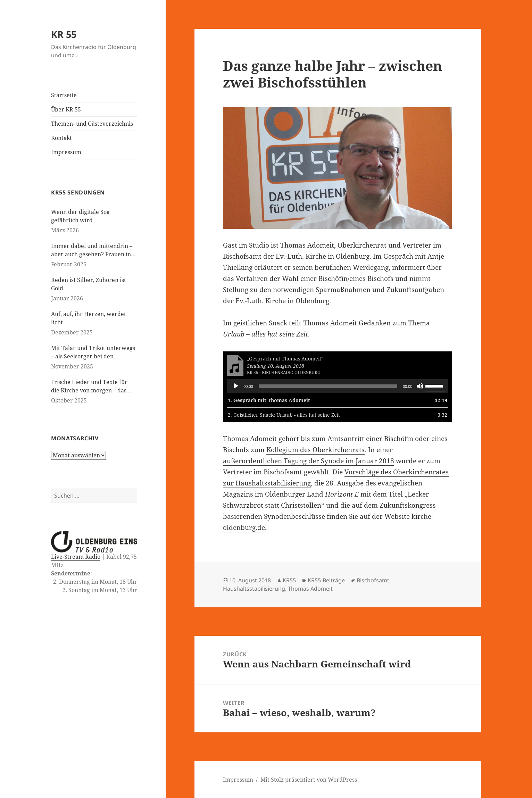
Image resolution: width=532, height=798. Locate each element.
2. (284, 415)
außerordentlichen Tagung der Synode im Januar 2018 (309, 461)
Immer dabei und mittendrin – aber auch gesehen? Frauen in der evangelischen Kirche (92, 250)
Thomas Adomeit (310, 589)
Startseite (64, 95)
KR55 (289, 580)
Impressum (66, 152)
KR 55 (64, 34)
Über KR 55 (66, 109)
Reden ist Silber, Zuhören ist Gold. (89, 284)
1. (269, 400)
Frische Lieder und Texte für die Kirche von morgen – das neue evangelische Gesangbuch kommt (92, 386)
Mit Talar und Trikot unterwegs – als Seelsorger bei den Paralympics (93, 352)
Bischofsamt (373, 580)
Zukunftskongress (408, 505)
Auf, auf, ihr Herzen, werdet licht (89, 318)
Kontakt (61, 138)
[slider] (328, 386)
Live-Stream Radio (76, 557)
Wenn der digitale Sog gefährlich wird (80, 216)
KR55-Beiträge (326, 580)
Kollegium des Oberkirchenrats (315, 450)
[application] (338, 386)
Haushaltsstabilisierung (254, 589)
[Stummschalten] (420, 386)
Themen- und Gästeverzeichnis (92, 124)
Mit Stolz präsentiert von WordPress (309, 780)
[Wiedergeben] (236, 386)
